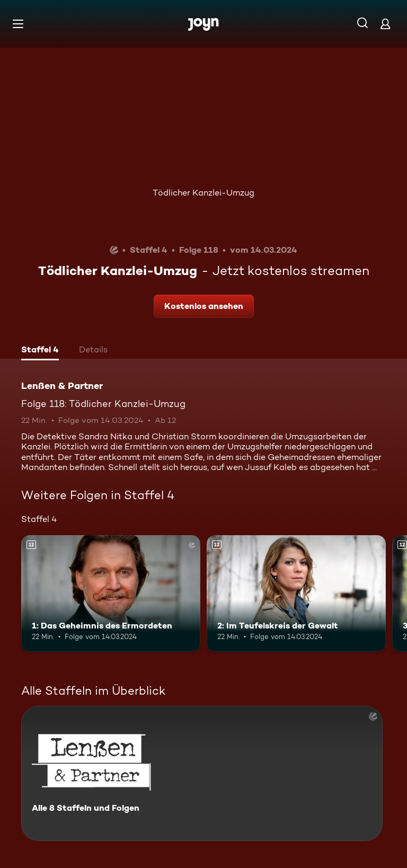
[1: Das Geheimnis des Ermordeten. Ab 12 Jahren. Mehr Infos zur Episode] (111, 594)
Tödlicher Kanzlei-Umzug (203, 193)
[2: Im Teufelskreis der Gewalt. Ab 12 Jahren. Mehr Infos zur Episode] (296, 594)
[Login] (385, 24)
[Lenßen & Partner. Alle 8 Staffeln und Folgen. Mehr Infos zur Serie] (202, 773)
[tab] (40, 351)
